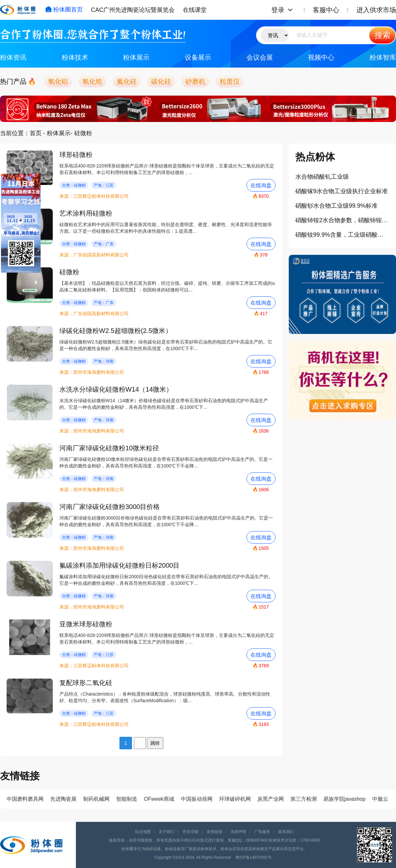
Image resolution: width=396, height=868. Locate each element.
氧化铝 (58, 81)
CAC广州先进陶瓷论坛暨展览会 (133, 10)
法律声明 (238, 832)
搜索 (382, 35)
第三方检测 (304, 799)
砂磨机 (195, 81)
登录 (278, 10)
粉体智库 (383, 57)
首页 (36, 133)
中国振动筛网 (197, 799)
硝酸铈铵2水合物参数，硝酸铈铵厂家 (342, 220)
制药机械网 (96, 799)
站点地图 (143, 832)
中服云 (380, 799)
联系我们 (286, 832)
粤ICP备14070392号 (253, 857)
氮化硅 (127, 81)
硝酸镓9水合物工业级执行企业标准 (342, 191)
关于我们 (167, 832)
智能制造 (127, 799)
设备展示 (198, 57)
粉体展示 (136, 57)
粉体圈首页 (64, 10)
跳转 (155, 743)
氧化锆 (92, 81)
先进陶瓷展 (63, 799)
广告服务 (262, 832)
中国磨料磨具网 (25, 799)
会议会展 (260, 57)
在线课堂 (195, 10)
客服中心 (326, 10)
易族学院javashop (345, 799)
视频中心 (321, 57)
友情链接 (214, 832)
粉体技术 (75, 57)
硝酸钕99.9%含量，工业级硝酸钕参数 (342, 235)
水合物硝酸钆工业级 (322, 177)
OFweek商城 (159, 799)
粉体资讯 (13, 57)
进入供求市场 (376, 10)
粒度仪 (230, 81)
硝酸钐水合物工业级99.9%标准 (336, 206)
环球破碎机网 (235, 799)
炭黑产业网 (271, 799)
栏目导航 (191, 832)
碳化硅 (161, 81)
